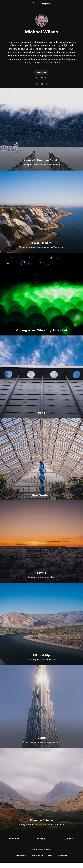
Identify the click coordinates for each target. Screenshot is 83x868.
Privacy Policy (21, 856)
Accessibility (62, 856)
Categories (45, 4)
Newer (14, 839)
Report (50, 856)
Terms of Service (37, 856)
